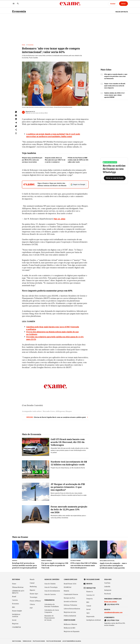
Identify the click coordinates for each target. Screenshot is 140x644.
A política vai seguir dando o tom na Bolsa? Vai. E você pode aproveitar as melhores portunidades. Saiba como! (53, 135)
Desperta (90, 599)
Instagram (108, 590)
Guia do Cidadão (50, 584)
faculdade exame (93, 579)
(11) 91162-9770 (113, 604)
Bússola (66, 591)
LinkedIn (107, 587)
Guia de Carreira (50, 594)
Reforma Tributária (70, 605)
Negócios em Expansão (72, 631)
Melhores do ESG (70, 628)
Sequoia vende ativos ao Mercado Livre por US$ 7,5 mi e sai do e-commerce (55, 160)
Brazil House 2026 (70, 584)
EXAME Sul (68, 587)
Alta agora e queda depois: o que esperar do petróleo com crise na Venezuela (116, 76)
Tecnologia (34, 597)
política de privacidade (54, 641)
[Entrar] (123, 4)
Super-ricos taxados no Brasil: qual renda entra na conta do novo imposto (115, 86)
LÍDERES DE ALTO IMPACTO (18, 592)
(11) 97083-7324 (113, 620)
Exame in (90, 592)
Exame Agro (34, 594)
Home (24, 45)
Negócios (15, 624)
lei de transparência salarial (72, 641)
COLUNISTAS (16, 627)
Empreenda (90, 616)
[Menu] (14, 4)
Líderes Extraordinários (72, 609)
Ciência (32, 604)
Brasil (14, 597)
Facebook (107, 594)
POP (31, 608)
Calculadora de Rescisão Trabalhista (52, 605)
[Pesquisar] (18, 4)
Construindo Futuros (71, 594)
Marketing (33, 587)
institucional (17, 641)
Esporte (32, 590)
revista (89, 584)
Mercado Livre (49, 411)
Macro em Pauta (122, 12)
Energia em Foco (69, 598)
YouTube (107, 583)
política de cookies (39, 641)
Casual (32, 583)
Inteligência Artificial (16, 615)
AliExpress (60, 411)
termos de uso (27, 641)
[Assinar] (113, 4)
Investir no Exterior (70, 602)
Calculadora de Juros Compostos (52, 611)
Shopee (69, 411)
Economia (19, 11)
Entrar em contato (111, 602)
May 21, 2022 (60, 219)
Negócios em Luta (70, 612)
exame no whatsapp (110, 162)
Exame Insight (17, 611)
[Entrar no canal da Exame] (115, 178)
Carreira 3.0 (90, 595)
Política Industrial (70, 616)
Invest (14, 620)
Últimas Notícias (18, 587)
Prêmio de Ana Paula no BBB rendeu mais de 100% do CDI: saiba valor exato (78, 160)
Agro (88, 613)
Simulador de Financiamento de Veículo (50, 618)
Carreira (15, 600)
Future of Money (35, 601)
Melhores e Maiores (70, 624)
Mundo (32, 579)
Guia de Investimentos (52, 591)
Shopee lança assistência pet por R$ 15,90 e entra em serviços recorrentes (32, 160)
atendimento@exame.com (113, 612)
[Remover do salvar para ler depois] (16, 133)
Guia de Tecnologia (51, 587)
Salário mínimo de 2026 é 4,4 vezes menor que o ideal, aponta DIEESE (114, 95)
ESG (14, 607)
